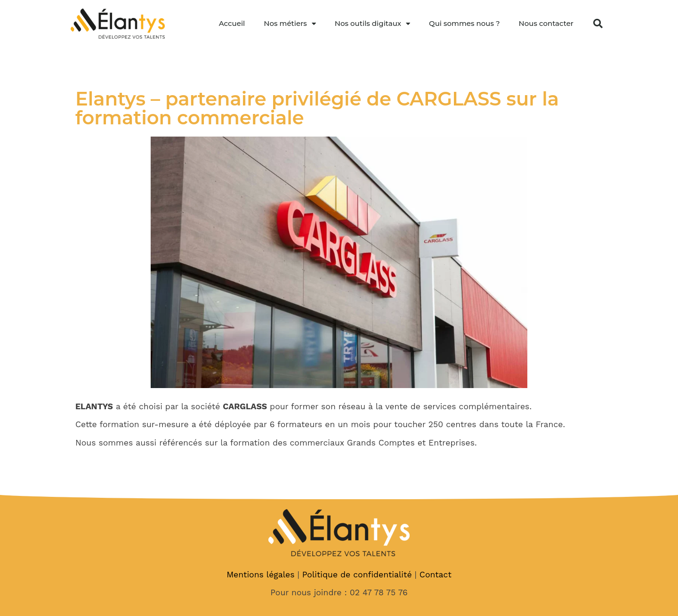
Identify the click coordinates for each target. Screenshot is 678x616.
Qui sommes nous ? (464, 23)
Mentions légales (260, 575)
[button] (598, 24)
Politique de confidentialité (357, 575)
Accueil (232, 23)
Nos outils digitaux (372, 24)
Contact (436, 575)
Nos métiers (290, 24)
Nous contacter (546, 23)
